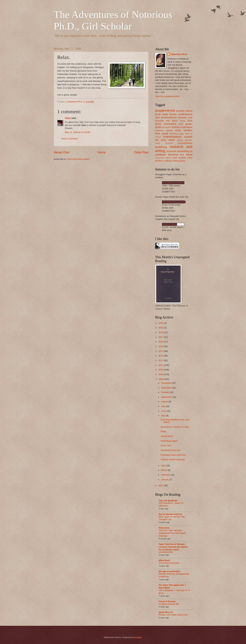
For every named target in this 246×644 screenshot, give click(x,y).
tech (182, 155)
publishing (161, 147)
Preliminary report (169, 441)
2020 (161, 323)
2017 (161, 337)
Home (102, 152)
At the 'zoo (166, 445)
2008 (161, 379)
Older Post (141, 152)
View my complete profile (167, 96)
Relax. (164, 431)
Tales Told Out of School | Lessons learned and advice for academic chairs (173, 547)
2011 (161, 365)
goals (158, 127)
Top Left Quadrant (168, 500)
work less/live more (182, 158)
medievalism (186, 127)
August (165, 402)
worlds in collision (164, 161)
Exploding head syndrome (173, 455)
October (165, 392)
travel (189, 155)
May (163, 416)
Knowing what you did (169, 604)
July (163, 406)
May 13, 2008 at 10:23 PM (78, 132)
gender (189, 124)
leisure (176, 127)
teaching (173, 155)
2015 (161, 346)
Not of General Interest (171, 514)
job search (167, 127)
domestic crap (185, 118)
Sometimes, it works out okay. (175, 427)
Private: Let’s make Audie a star (173, 615)
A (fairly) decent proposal (173, 459)
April (164, 466)
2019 (161, 328)
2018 (161, 332)
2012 (161, 360)
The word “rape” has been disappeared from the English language (172, 533)
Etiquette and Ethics (167, 121)
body (165, 114)
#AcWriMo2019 (166, 552)
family (182, 121)
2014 (161, 351)
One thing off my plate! (169, 563)
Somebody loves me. (171, 450)
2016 (161, 342)
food (181, 124)
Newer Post (62, 152)
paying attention (185, 140)
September (167, 397)
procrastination (185, 143)
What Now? (165, 560)
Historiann (164, 528)
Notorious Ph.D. (179, 54)
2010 (161, 370)
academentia (165, 110)
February (166, 475)
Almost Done (167, 436)
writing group (179, 161)
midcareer (160, 130)
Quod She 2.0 (166, 612)
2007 (161, 485)
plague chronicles (164, 143)
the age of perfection (169, 571)
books (173, 114)
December (166, 383)
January (165, 480)
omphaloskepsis (172, 137)
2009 (161, 374)
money (169, 130)
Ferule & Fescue (167, 601)
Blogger (138, 637)
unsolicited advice (163, 158)
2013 (161, 356)
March (164, 470)
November (166, 388)
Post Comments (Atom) (78, 159)
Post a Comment (70, 139)
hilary (68, 118)
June (164, 411)
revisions (171, 151)
